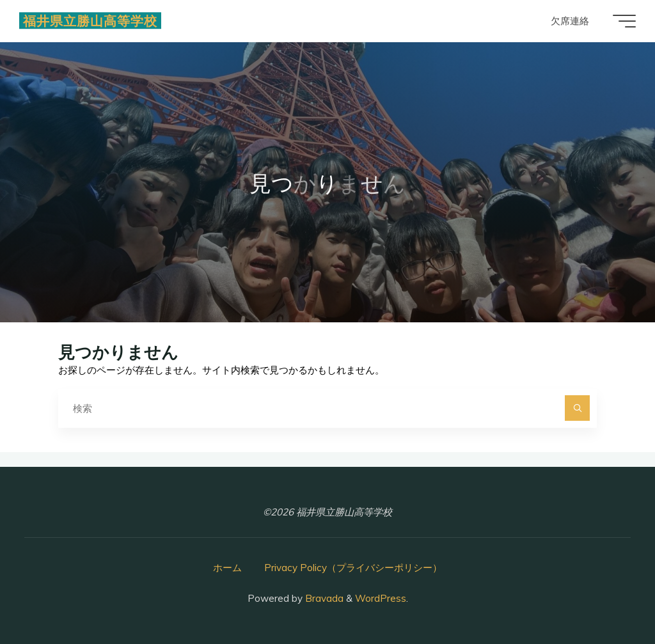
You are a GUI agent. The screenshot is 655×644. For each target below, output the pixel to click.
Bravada (323, 598)
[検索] (578, 408)
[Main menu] (624, 21)
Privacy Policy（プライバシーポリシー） (353, 568)
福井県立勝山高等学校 (90, 20)
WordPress (381, 598)
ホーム (227, 568)
